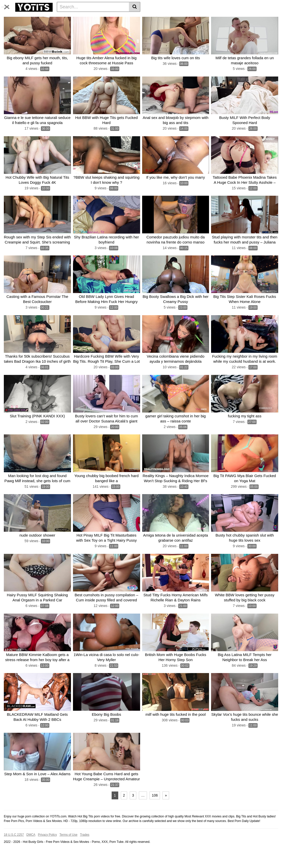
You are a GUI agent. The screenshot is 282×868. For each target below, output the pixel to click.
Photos (62, 18)
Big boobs (159, 26)
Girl (97, 26)
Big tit (164, 18)
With (58, 26)
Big (76, 18)
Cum (34, 26)
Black (237, 26)
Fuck (247, 18)
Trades (85, 851)
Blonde (84, 26)
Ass (177, 18)
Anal (70, 26)
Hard (142, 26)
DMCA (31, 851)
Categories (29, 18)
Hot (235, 18)
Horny (223, 26)
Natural (128, 26)
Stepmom (194, 26)
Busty (10, 26)
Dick (46, 26)
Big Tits (261, 18)
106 (155, 812)
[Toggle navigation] (9, 6)
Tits (86, 18)
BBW (224, 18)
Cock (136, 18)
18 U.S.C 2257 (14, 851)
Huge (98, 18)
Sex (22, 26)
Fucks (176, 26)
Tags (48, 18)
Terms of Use (69, 851)
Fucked (190, 18)
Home (11, 18)
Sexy (210, 26)
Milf (110, 18)
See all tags (256, 26)
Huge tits (208, 18)
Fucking (111, 26)
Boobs (150, 18)
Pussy (122, 18)
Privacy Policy (47, 851)
